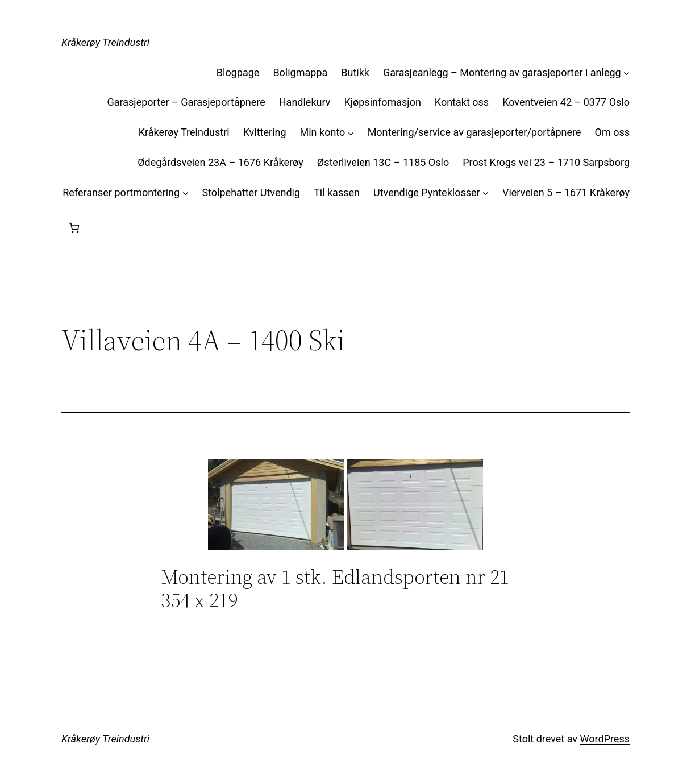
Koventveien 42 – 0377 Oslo (566, 102)
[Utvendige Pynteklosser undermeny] (486, 193)
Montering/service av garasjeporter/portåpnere (474, 132)
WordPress (605, 739)
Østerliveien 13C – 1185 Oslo (383, 162)
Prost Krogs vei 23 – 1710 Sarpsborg (546, 162)
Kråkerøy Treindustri (105, 42)
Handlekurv (305, 102)
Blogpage (238, 72)
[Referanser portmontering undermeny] (186, 193)
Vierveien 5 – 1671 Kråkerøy (566, 192)
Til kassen (337, 192)
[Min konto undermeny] (351, 133)
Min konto (323, 132)
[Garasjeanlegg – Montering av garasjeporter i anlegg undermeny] (627, 73)
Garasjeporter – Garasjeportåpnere (186, 102)
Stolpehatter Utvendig (251, 192)
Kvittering (265, 132)
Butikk (355, 72)
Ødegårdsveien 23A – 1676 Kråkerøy (220, 162)
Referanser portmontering (121, 192)
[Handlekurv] (74, 228)
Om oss (612, 132)
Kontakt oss (462, 102)
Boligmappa (300, 72)
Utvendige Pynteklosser (427, 192)
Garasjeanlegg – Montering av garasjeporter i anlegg (502, 72)
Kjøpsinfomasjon (382, 102)
